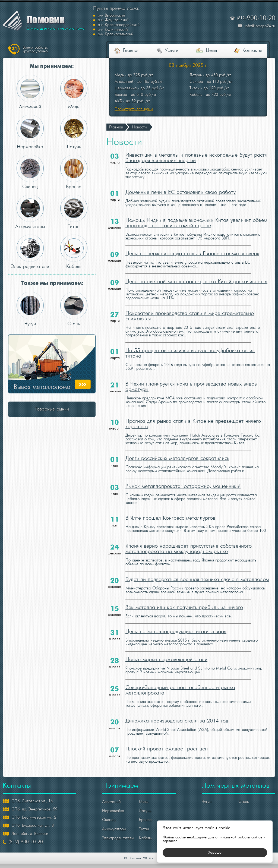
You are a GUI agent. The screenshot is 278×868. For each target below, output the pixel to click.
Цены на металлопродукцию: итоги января (176, 623)
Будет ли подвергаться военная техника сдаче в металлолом (197, 570)
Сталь (74, 300)
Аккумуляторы (30, 202)
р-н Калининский (176, 20)
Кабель (74, 242)
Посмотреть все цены (134, 100)
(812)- (256, 14)
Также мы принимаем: (52, 274)
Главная (131, 41)
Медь (74, 83)
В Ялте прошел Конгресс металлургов (170, 509)
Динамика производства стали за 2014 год (177, 712)
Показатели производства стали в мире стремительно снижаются (190, 307)
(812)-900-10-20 (26, 833)
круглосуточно (35, 40)
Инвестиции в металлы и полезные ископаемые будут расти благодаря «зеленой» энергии (196, 149)
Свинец (30, 162)
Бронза (74, 162)
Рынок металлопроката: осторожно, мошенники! (183, 477)
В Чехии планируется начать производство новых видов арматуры (191, 378)
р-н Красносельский (116, 25)
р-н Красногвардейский (119, 20)
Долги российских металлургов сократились (177, 449)
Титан (74, 202)
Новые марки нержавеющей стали (166, 651)
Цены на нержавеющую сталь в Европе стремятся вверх (192, 245)
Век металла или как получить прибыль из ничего (184, 598)
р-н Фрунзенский (176, 15)
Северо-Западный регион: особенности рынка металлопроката (180, 681)
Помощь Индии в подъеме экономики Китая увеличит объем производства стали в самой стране (196, 214)
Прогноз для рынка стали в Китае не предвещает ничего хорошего (193, 415)
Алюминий (30, 83)
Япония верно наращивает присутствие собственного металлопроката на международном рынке (189, 540)
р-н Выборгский (111, 15)
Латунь (74, 123)
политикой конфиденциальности (181, 864)
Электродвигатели (30, 242)
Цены (211, 41)
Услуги (172, 41)
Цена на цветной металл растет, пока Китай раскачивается (196, 273)
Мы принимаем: (52, 57)
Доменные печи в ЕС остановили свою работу (181, 183)
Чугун (30, 300)
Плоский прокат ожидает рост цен (167, 740)
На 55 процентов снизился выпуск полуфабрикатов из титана (190, 344)
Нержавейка (30, 123)
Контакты (252, 41)
